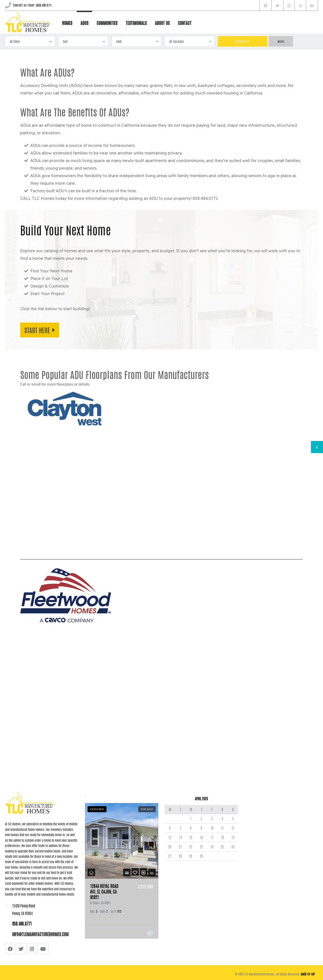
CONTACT (185, 23)
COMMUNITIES (107, 23)
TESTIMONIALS (136, 23)
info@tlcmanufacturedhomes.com (40, 934)
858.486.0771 (22, 923)
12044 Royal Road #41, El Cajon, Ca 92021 (104, 891)
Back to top (308, 974)
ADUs (84, 23)
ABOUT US (162, 23)
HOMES (67, 23)
